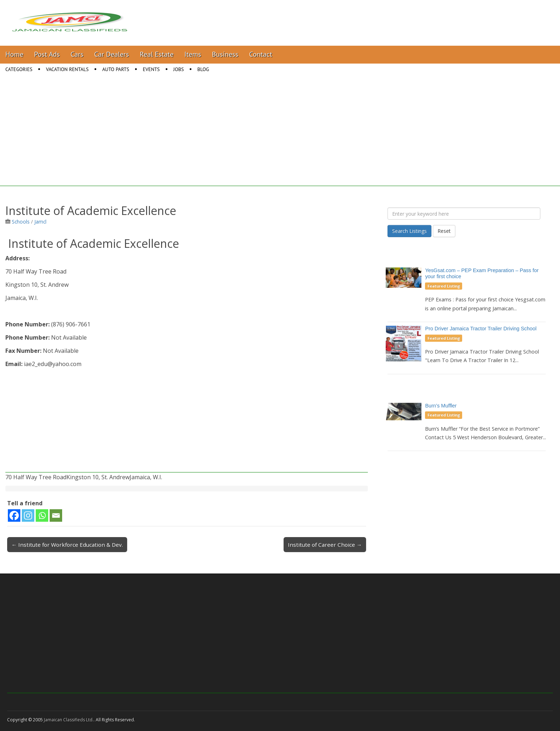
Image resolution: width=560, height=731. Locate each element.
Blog (203, 69)
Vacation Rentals (67, 69)
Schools (21, 222)
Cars (77, 54)
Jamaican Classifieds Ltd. (69, 720)
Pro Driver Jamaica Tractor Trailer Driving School (481, 329)
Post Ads (47, 54)
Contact (261, 54)
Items (193, 54)
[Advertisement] (280, 136)
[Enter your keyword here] (464, 214)
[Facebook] (14, 515)
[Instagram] (28, 515)
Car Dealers (112, 54)
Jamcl (40, 222)
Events (151, 69)
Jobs (178, 69)
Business (225, 54)
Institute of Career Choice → (325, 545)
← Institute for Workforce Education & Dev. (67, 545)
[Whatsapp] (42, 515)
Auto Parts (116, 69)
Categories (19, 69)
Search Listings (409, 231)
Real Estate (157, 54)
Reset (444, 231)
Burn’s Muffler (441, 406)
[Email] (56, 515)
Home (14, 54)
